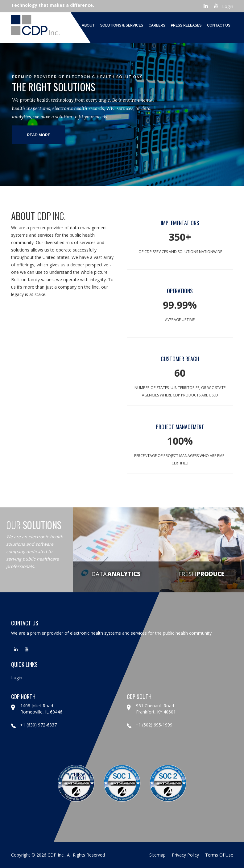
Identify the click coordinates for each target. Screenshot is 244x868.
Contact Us (219, 25)
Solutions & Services (122, 25)
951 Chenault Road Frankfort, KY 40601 (156, 709)
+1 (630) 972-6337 (34, 725)
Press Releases (186, 25)
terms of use (219, 855)
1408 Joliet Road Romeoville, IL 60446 (41, 709)
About (88, 25)
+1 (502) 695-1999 (150, 725)
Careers (157, 25)
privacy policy (185, 855)
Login (228, 6)
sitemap (157, 855)
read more (38, 135)
